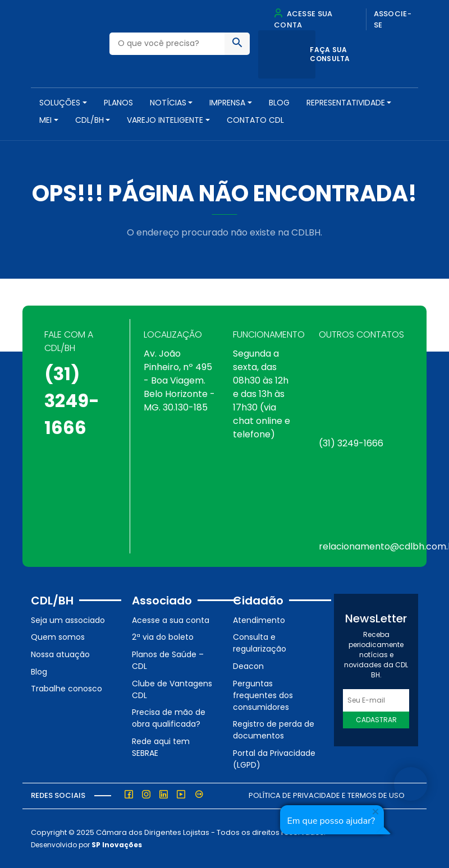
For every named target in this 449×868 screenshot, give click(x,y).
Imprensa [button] (227, 103)
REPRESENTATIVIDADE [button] (346, 103)
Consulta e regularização (260, 643)
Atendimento (259, 620)
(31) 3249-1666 (72, 401)
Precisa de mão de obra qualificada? (169, 718)
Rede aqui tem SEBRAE (161, 747)
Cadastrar (376, 720)
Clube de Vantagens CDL (172, 689)
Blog (279, 103)
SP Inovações (117, 845)
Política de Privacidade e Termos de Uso (327, 795)
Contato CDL (255, 120)
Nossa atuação (60, 654)
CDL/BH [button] (90, 120)
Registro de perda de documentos (274, 730)
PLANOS (118, 103)
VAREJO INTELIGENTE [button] (165, 120)
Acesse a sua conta (171, 620)
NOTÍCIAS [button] (168, 103)
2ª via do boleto (163, 637)
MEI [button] (45, 120)
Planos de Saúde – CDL (168, 660)
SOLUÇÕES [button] (60, 103)
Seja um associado (68, 620)
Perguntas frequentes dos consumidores (263, 695)
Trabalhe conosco (67, 689)
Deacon (248, 666)
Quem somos (58, 637)
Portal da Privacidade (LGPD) (274, 759)
